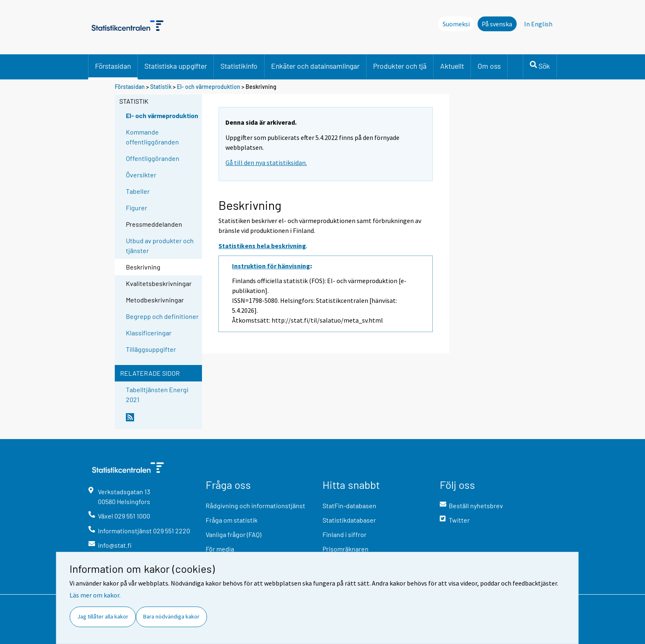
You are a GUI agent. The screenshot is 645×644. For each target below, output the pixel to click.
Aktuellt (452, 66)
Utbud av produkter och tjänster (160, 245)
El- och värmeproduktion (209, 87)
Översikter (141, 175)
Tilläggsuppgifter (151, 349)
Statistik (161, 87)
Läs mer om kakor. (95, 595)
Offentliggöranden (153, 158)
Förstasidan (113, 66)
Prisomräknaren (346, 549)
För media (220, 549)
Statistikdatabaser (349, 520)
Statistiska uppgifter (176, 66)
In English (538, 24)
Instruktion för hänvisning (271, 266)
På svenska (497, 24)
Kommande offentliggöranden (152, 137)
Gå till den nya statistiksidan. (266, 163)
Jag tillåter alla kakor (103, 616)
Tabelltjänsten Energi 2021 (157, 394)
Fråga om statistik (232, 520)
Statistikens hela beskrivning (262, 246)
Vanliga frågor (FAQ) (233, 534)
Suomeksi (456, 24)
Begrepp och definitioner (162, 316)
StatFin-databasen (349, 506)
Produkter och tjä (400, 66)
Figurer (137, 208)
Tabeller (138, 191)
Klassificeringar (149, 333)
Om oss (489, 66)
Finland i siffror (345, 534)
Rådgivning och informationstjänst (255, 506)
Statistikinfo (239, 66)
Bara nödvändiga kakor (171, 616)
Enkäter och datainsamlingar (315, 66)
